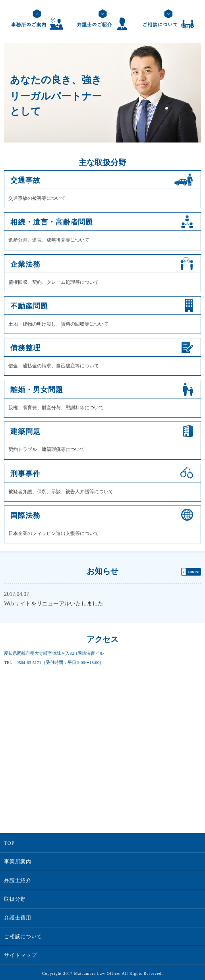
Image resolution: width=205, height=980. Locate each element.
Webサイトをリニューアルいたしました (53, 604)
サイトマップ (20, 955)
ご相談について (23, 936)
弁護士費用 (17, 918)
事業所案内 (17, 862)
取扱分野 (15, 899)
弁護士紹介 (17, 880)
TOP (9, 843)
